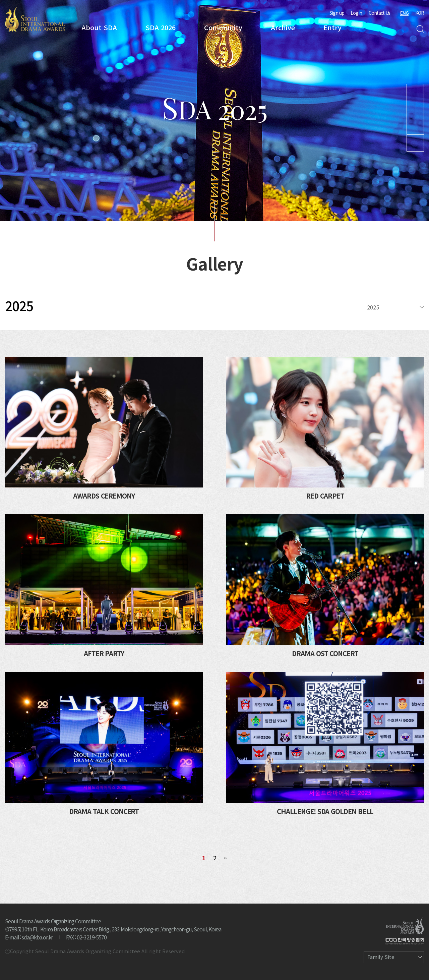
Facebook (415, 143)
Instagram (415, 109)
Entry (332, 27)
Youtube (415, 93)
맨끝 (226, 858)
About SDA (99, 27)
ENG (404, 13)
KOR (420, 13)
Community (223, 27)
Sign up (337, 13)
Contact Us (379, 13)
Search (420, 29)
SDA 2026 (161, 27)
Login (356, 13)
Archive (283, 27)
